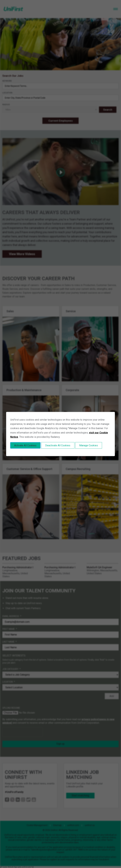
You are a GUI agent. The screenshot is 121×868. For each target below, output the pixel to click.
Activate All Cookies (25, 445)
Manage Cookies (89, 445)
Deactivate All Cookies (58, 445)
